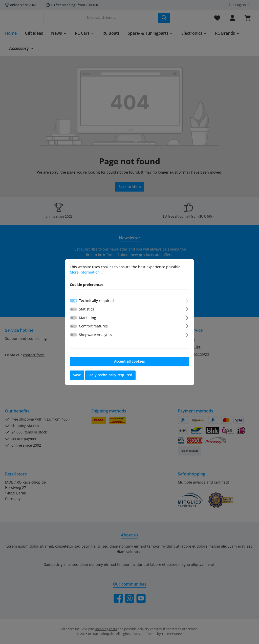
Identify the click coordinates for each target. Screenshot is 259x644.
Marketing (88, 318)
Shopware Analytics (95, 335)
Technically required (96, 301)
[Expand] (187, 300)
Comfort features (93, 326)
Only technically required (110, 375)
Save (77, 375)
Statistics (87, 309)
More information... (86, 272)
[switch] (73, 309)
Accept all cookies (129, 361)
